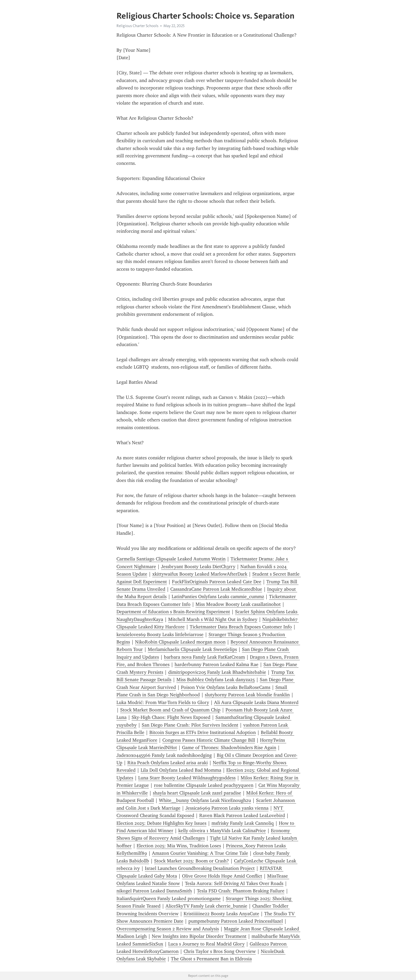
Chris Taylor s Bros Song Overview (220, 951)
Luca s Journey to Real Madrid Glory (206, 944)
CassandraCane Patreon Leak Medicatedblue (216, 589)
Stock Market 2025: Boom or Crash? (192, 861)
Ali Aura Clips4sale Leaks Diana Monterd (256, 702)
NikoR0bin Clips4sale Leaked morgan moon (180, 642)
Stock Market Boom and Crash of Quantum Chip (170, 710)
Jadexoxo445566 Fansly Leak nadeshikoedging (164, 755)
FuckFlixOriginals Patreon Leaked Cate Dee (217, 582)
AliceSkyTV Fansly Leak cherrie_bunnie (206, 906)
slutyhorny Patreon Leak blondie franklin (247, 695)
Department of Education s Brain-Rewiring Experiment (173, 612)
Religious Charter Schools (137, 26)
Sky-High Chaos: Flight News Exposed (171, 717)
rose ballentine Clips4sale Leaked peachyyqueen (204, 785)
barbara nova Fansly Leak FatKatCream (204, 657)
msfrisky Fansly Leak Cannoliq (243, 823)
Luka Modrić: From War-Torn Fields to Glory (163, 702)
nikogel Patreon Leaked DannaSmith (154, 891)
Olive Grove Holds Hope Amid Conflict (222, 876)
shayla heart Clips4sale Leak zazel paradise (197, 793)
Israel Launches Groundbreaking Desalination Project (200, 868)
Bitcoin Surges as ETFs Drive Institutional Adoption (203, 732)
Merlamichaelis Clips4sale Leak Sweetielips (192, 649)
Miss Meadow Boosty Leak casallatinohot (238, 604)
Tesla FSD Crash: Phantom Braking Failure (241, 891)
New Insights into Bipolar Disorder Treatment (199, 936)
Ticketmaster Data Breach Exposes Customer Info (241, 627)
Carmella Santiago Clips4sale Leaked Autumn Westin (171, 559)
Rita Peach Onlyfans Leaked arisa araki (168, 763)
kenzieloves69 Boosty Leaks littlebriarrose (160, 634)
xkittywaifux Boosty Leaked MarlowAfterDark (200, 574)
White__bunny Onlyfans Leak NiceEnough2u (205, 800)
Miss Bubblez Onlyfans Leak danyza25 (216, 680)
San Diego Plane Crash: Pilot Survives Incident (190, 725)
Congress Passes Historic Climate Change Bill (209, 740)
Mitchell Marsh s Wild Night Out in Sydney (213, 619)
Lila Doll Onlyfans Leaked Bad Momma (181, 770)
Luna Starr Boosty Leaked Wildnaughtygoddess (187, 778)
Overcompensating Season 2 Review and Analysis (168, 929)
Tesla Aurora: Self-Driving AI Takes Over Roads (234, 883)
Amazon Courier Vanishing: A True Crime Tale (200, 853)
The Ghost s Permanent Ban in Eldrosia (211, 959)
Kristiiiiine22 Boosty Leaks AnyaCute (221, 914)
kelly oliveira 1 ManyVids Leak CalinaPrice (222, 831)
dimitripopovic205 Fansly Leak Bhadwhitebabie (217, 672)
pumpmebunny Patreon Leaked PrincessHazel (236, 921)
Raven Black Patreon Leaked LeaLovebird (242, 815)
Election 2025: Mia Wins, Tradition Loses (179, 846)
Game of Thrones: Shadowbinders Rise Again (229, 748)
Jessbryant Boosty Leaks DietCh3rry (198, 567)
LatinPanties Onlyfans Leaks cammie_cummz (218, 597)
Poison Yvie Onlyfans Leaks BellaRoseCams (226, 687)
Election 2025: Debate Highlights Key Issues (161, 823)
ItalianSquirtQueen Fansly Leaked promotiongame (169, 899)
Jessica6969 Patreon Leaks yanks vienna (227, 808)
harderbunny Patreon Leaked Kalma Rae (216, 664)
